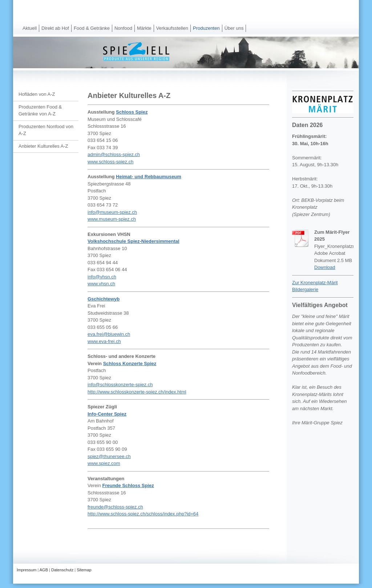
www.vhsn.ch (101, 284)
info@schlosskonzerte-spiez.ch (120, 385)
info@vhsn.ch (102, 277)
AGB (44, 570)
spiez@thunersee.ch (109, 456)
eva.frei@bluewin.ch (109, 334)
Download (325, 267)
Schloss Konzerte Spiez (130, 364)
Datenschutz (62, 570)
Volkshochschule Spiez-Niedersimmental (134, 241)
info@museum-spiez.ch (112, 212)
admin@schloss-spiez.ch (114, 154)
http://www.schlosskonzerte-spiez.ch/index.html (137, 392)
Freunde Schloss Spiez (128, 485)
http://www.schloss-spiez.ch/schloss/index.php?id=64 (143, 514)
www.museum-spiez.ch (112, 219)
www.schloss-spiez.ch (110, 162)
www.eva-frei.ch (104, 341)
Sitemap (84, 570)
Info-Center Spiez (107, 414)
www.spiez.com (104, 463)
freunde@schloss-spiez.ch (115, 507)
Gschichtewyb (104, 299)
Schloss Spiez (132, 112)
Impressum (27, 570)
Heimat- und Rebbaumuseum (149, 177)
